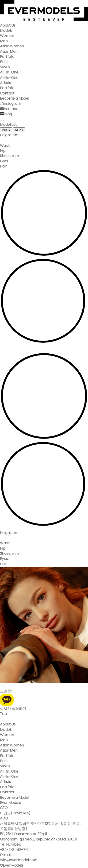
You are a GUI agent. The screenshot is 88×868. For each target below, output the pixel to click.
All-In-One (9, 72)
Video (5, 67)
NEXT (19, 130)
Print (4, 62)
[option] (44, 549)
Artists (6, 83)
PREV (6, 130)
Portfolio (7, 57)
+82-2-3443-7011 (15, 850)
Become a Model (15, 98)
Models (6, 30)
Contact (7, 93)
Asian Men (9, 51)
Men (4, 41)
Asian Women (12, 46)
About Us (8, 25)
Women (7, 36)
